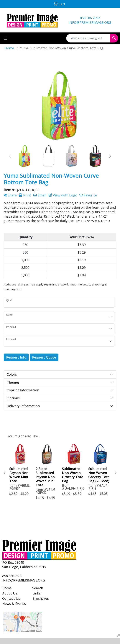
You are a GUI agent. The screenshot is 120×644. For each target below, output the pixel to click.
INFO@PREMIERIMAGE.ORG (90, 22)
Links (36, 593)
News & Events (14, 604)
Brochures (41, 598)
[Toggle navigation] (6, 38)
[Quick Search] (88, 38)
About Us (10, 593)
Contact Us (11, 598)
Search (38, 588)
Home (7, 588)
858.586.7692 (90, 18)
